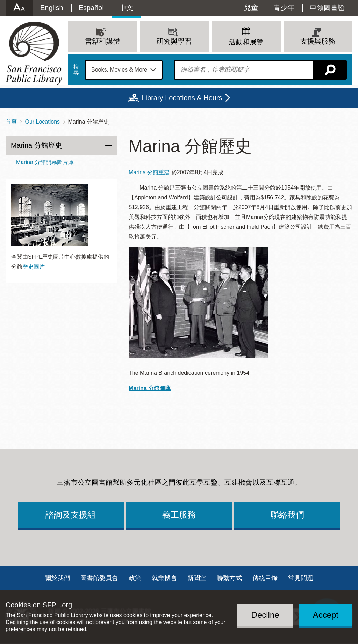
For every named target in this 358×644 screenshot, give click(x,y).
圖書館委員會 (99, 578)
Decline (265, 615)
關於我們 (57, 578)
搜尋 (76, 70)
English (52, 8)
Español (91, 8)
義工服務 (179, 515)
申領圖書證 (327, 8)
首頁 (11, 122)
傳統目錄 (265, 578)
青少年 (284, 8)
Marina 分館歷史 (37, 145)
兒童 (251, 8)
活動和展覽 (246, 42)
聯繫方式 (229, 578)
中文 (126, 8)
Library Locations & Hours (182, 98)
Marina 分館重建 (149, 172)
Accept (326, 615)
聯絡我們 (287, 515)
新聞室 (197, 578)
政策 (135, 578)
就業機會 (164, 578)
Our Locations (42, 122)
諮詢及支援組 (71, 515)
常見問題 (301, 578)
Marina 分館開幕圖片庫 (45, 162)
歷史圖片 (34, 267)
